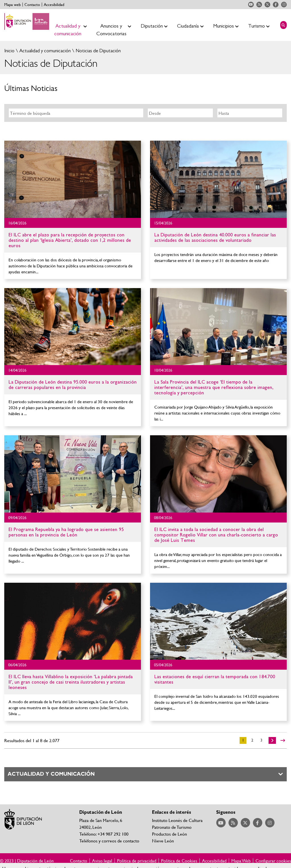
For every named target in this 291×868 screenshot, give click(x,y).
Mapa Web (241, 861)
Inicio (9, 51)
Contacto (32, 5)
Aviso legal (102, 861)
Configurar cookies (273, 861)
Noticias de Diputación (98, 51)
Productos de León (170, 834)
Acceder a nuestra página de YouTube (251, 5)
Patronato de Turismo (172, 827)
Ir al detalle (73, 179)
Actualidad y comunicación (44, 51)
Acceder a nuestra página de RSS (259, 5)
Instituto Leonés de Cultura (177, 820)
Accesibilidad (54, 5)
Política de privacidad (137, 861)
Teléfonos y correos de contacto (109, 841)
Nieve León (163, 841)
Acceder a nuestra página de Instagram (284, 5)
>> (283, 740)
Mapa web (13, 5)
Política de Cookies (179, 861)
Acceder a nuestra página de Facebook (276, 5)
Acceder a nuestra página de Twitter (267, 5)
